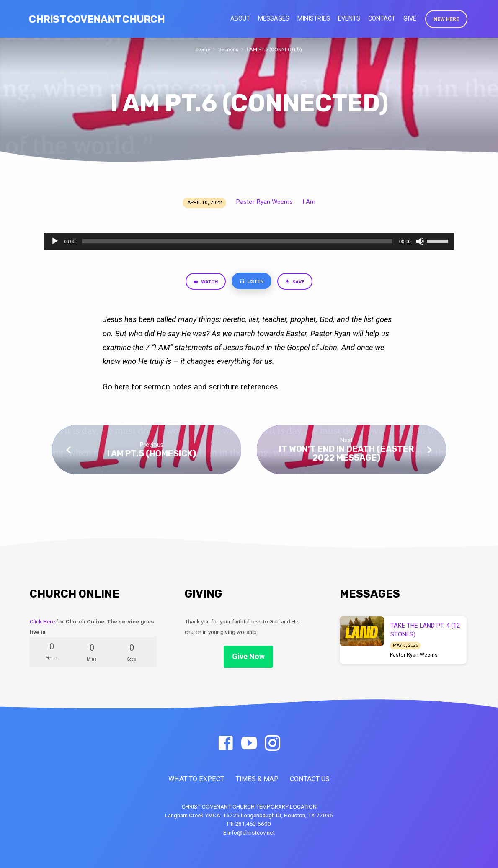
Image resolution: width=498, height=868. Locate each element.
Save (298, 283)
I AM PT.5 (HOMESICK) (152, 455)
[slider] (237, 241)
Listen (252, 282)
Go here (117, 388)
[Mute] (420, 241)
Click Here (42, 621)
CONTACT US (310, 779)
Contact (382, 18)
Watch (203, 283)
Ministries (314, 18)
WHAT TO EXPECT (196, 779)
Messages (274, 18)
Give (410, 18)
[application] (249, 241)
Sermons (228, 49)
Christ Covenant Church (97, 19)
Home (202, 49)
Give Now (248, 656)
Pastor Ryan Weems (264, 202)
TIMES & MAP (257, 779)
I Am (309, 202)
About (240, 18)
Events (349, 18)
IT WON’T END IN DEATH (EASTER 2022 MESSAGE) (346, 455)
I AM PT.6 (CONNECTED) (275, 49)
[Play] (55, 241)
